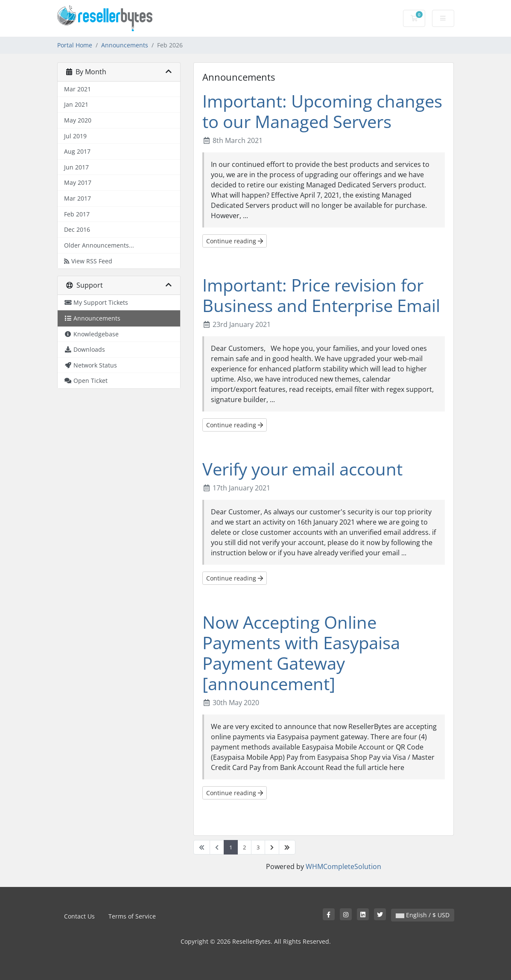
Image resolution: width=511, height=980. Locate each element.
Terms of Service (132, 916)
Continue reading (235, 241)
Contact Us (79, 916)
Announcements (125, 45)
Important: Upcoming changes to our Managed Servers (322, 111)
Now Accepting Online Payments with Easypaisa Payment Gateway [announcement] (301, 653)
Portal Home (75, 45)
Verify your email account (302, 469)
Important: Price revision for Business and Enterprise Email (321, 295)
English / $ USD (423, 915)
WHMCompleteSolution (343, 866)
